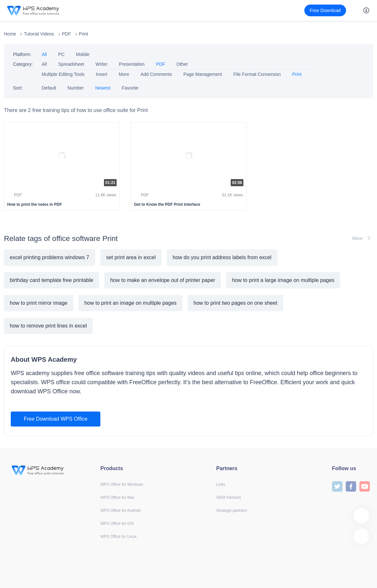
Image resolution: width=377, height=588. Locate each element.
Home (10, 34)
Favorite (130, 88)
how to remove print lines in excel (48, 326)
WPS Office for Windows (122, 484)
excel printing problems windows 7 (50, 257)
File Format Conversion (257, 74)
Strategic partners (232, 511)
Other (182, 64)
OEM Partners (229, 497)
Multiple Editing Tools (63, 74)
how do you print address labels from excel (222, 257)
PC (61, 54)
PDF (66, 34)
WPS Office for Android (120, 511)
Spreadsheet (71, 64)
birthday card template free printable (51, 280)
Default (49, 88)
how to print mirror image (39, 303)
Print (84, 34)
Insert (101, 74)
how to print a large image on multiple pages (283, 280)
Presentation (132, 64)
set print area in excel (131, 257)
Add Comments (156, 74)
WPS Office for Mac (117, 497)
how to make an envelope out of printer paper (163, 280)
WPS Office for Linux (118, 537)
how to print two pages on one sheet (235, 303)
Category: (23, 64)
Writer (101, 64)
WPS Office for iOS (117, 524)
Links (221, 484)
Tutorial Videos (39, 34)
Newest (103, 88)
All (44, 54)
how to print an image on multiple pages (130, 303)
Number (76, 88)
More (124, 74)
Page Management (203, 74)
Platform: (22, 54)
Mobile (83, 54)
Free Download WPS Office (56, 419)
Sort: (18, 88)
